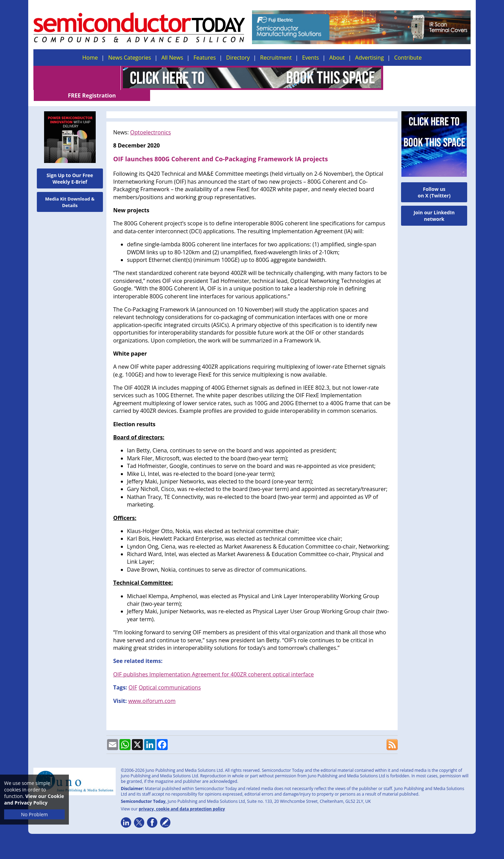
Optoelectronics (150, 121)
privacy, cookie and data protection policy (182, 798)
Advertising (370, 58)
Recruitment (276, 58)
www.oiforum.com (152, 690)
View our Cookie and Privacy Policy (34, 799)
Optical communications (170, 676)
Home (90, 58)
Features (205, 58)
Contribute (408, 58)
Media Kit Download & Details (70, 191)
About (337, 58)
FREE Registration (427, 78)
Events (310, 58)
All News (172, 58)
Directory (238, 58)
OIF (133, 676)
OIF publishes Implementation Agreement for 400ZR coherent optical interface (214, 663)
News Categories (129, 58)
